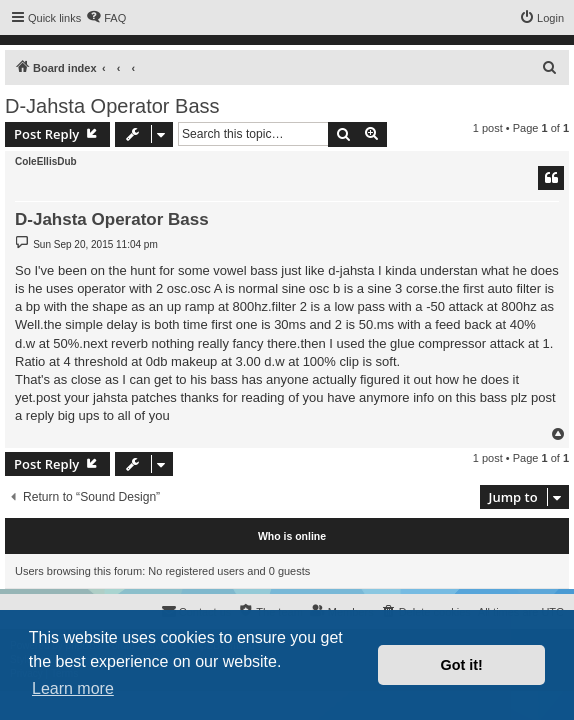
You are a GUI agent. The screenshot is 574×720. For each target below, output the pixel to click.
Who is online (292, 536)
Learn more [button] (73, 688)
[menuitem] (106, 18)
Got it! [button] (462, 665)
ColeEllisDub (46, 161)
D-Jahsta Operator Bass (112, 106)
